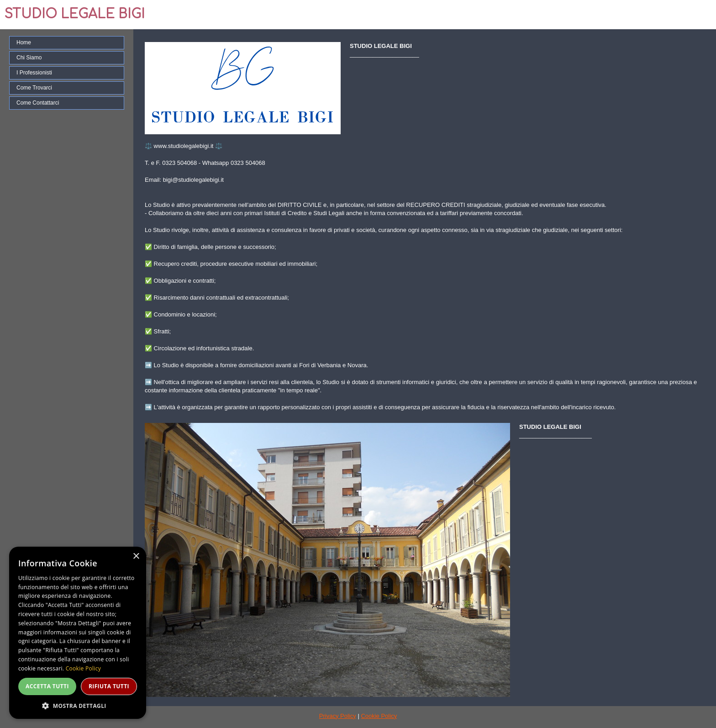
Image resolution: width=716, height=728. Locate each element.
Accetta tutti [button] (47, 686)
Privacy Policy (338, 716)
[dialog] (78, 633)
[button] (78, 705)
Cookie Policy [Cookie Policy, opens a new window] (83, 668)
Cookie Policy (379, 716)
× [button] (136, 557)
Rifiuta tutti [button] (109, 686)
